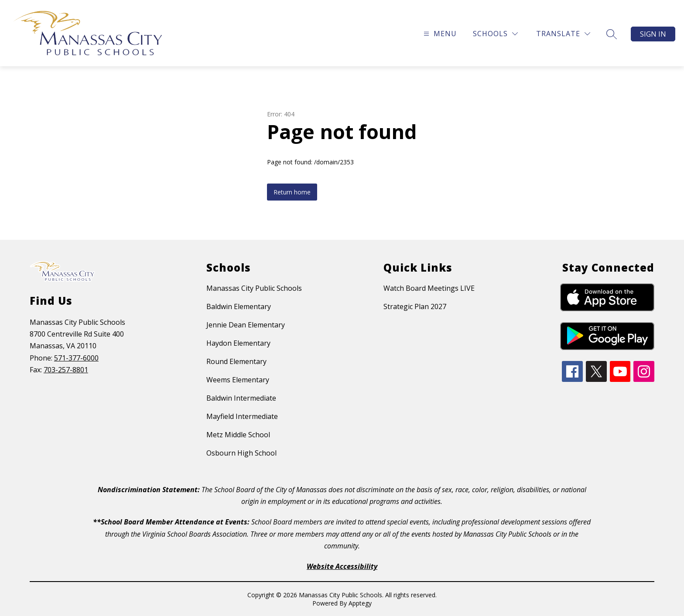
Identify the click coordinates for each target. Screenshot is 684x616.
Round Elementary (236, 361)
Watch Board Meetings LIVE (429, 288)
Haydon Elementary (238, 343)
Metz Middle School (238, 435)
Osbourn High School (241, 453)
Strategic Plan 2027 (415, 306)
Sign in (653, 34)
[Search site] (612, 34)
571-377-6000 (76, 358)
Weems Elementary (238, 380)
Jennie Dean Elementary (246, 325)
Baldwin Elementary (239, 306)
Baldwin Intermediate (241, 398)
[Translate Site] (563, 34)
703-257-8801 (66, 370)
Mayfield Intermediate (242, 416)
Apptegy (360, 603)
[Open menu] (439, 34)
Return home (292, 192)
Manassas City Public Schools (254, 288)
